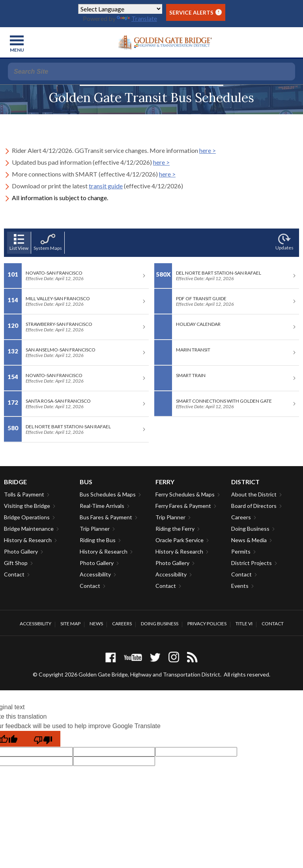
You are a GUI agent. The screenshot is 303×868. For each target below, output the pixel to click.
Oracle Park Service (180, 540)
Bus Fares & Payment (106, 517)
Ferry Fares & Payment (183, 506)
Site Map (70, 624)
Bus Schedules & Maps (108, 494)
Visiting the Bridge (27, 506)
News (96, 624)
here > (208, 150)
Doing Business (250, 529)
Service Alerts (195, 12)
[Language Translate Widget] (120, 9)
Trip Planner (95, 529)
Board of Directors (254, 506)
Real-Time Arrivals (102, 506)
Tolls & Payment (24, 494)
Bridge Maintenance (29, 529)
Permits (241, 551)
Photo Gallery (21, 551)
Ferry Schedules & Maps (185, 494)
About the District (254, 494)
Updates (284, 242)
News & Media (249, 540)
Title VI (244, 624)
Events (240, 586)
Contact (14, 574)
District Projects (252, 563)
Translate (137, 18)
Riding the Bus (98, 540)
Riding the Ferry (175, 529)
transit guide (106, 186)
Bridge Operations (27, 517)
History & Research (28, 540)
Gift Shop (16, 563)
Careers (241, 517)
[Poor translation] (43, 739)
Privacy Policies (207, 624)
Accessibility (95, 574)
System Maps (48, 242)
